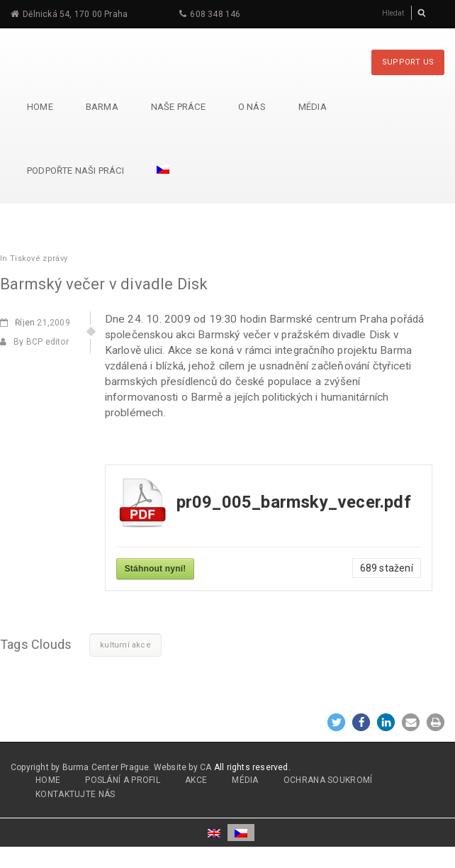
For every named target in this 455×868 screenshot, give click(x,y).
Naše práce (178, 107)
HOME (48, 780)
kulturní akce (125, 645)
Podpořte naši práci (75, 171)
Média (313, 107)
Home (40, 107)
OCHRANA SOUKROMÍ (328, 780)
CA (206, 767)
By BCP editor (34, 342)
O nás (252, 107)
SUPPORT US (408, 62)
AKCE (196, 780)
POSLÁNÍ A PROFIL (123, 780)
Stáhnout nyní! (156, 569)
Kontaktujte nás (75, 794)
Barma (102, 107)
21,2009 (35, 323)
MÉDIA (245, 780)
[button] (336, 722)
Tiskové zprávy (39, 258)
